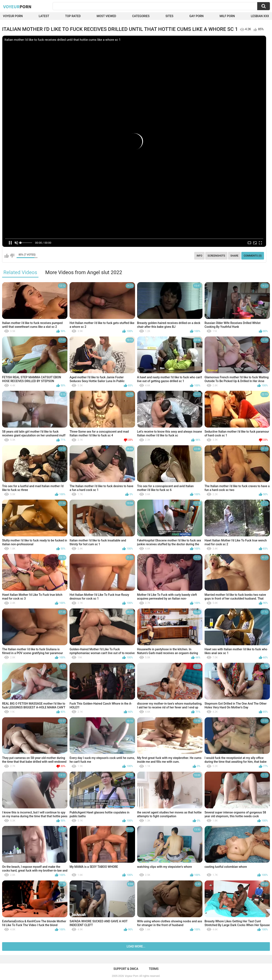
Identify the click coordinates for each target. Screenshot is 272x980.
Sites (169, 16)
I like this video (7, 256)
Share (234, 256)
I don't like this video (12, 256)
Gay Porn (196, 16)
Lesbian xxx (260, 16)
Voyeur (17, 7)
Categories (141, 16)
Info (199, 256)
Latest (44, 16)
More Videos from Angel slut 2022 (84, 272)
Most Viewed (106, 16)
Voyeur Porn (13, 16)
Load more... (136, 946)
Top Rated (73, 16)
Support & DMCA (126, 969)
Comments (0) (253, 256)
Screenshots (216, 256)
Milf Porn (227, 16)
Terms (154, 969)
